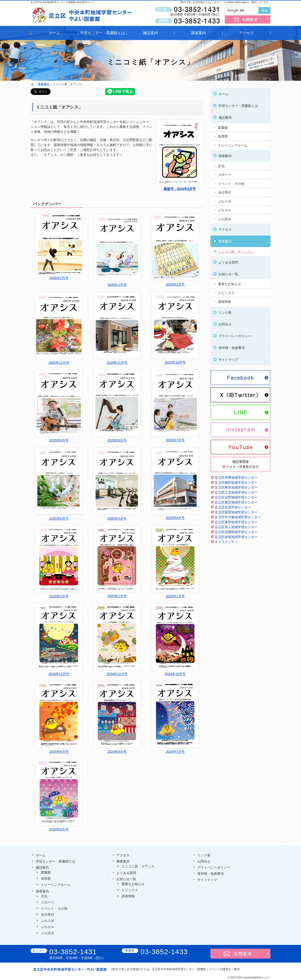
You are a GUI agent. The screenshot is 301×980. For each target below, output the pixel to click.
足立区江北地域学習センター (236, 492)
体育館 (223, 136)
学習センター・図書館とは (238, 106)
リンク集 (225, 312)
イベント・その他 (231, 184)
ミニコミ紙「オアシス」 (59, 107)
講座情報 (225, 302)
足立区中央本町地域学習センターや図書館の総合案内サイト (62, 2)
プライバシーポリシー (235, 336)
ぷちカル (225, 210)
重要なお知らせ (230, 284)
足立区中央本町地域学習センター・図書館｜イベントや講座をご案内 (196, 969)
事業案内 (225, 241)
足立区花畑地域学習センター (236, 532)
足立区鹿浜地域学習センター (236, 502)
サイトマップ (228, 360)
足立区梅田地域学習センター (236, 482)
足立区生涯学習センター (233, 507)
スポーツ (225, 175)
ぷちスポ (225, 201)
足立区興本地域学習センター (236, 487)
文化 (221, 166)
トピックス (226, 293)
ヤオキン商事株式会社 (242, 467)
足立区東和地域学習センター (236, 522)
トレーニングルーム (233, 145)
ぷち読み (225, 219)
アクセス (225, 230)
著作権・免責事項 (232, 348)
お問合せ (225, 324)
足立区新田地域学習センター (236, 512)
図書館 (223, 128)
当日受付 (225, 192)
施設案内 (225, 117)
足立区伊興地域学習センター (236, 478)
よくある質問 (228, 262)
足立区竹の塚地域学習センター (238, 517)
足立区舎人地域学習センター (236, 527)
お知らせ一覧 (228, 274)
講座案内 (225, 156)
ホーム (223, 94)
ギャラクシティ (226, 542)
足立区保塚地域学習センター (236, 537)
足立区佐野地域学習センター (236, 497)
